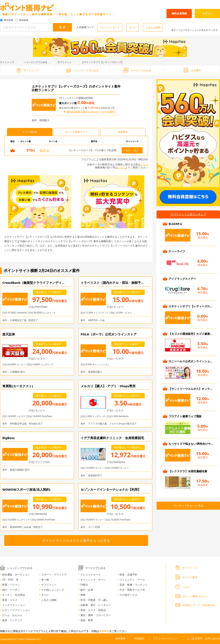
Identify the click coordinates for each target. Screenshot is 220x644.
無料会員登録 (179, 13)
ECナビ (45, 150)
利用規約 (139, 638)
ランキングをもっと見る (188, 505)
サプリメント (65, 62)
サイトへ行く (132, 150)
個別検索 (24, 20)
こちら (144, 164)
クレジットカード (110, 27)
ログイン (207, 13)
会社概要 (120, 638)
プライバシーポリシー (166, 638)
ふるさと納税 (153, 27)
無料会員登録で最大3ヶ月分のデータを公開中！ (91, 112)
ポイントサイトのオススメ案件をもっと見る (76, 540)
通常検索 (8, 20)
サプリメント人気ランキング (188, 214)
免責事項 (104, 631)
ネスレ (133, 27)
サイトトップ (7, 62)
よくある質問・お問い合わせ (203, 638)
